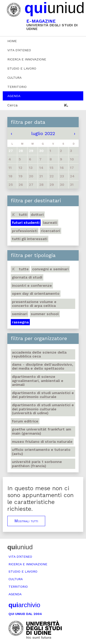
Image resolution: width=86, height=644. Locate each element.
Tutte (20, 269)
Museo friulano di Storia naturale (42, 442)
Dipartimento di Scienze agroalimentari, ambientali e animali (38, 381)
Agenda (14, 96)
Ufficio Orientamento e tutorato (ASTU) (41, 452)
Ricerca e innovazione (27, 59)
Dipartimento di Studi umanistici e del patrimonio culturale (43, 395)
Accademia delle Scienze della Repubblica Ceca (39, 354)
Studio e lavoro (22, 68)
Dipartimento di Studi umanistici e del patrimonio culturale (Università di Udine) (43, 409)
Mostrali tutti (26, 521)
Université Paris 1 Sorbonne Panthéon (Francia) (37, 464)
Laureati (50, 223)
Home (12, 41)
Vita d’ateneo (19, 50)
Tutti (20, 215)
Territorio (17, 87)
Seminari (20, 314)
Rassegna (20, 322)
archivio (24, 605)
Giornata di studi (27, 277)
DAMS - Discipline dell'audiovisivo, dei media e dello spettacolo (43, 367)
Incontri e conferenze (32, 285)
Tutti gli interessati (30, 239)
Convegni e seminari (50, 269)
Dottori (37, 215)
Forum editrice (25, 421)
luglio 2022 (43, 133)
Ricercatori (50, 231)
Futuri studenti (26, 223)
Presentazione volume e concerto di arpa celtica (34, 304)
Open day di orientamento (36, 294)
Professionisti (25, 231)
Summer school (45, 314)
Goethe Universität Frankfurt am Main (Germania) (42, 431)
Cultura (14, 78)
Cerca (12, 105)
